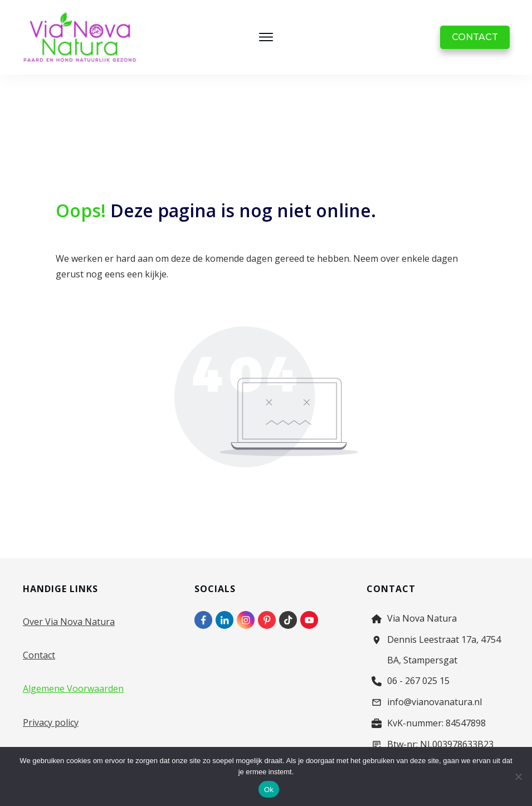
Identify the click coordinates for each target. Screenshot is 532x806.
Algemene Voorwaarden (73, 688)
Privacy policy (51, 722)
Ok (269, 790)
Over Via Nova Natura (69, 622)
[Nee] (518, 776)
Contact (39, 655)
